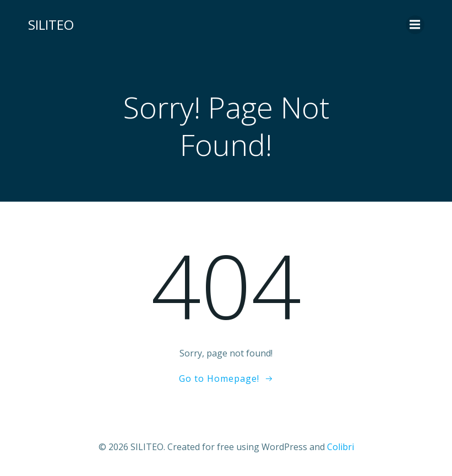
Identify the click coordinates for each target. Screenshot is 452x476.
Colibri (341, 447)
